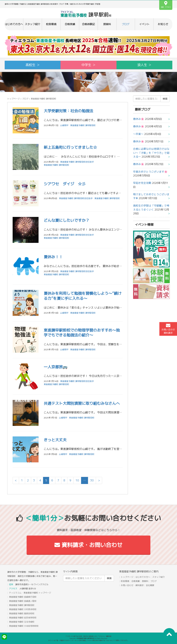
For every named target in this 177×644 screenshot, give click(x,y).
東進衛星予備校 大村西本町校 (23, 609)
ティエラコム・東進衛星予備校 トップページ (30, 593)
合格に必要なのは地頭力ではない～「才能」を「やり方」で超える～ (151, 153)
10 (77, 480)
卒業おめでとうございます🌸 (150, 172)
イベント (144, 24)
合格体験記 (88, 24)
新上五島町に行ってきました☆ (70, 147)
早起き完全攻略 (142, 183)
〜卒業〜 (138, 134)
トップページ (13, 99)
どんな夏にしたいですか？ (67, 220)
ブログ (126, 24)
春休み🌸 (139, 119)
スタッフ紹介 (32, 24)
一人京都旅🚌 (56, 367)
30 (92, 480)
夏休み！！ (53, 257)
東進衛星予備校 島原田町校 (22, 613)
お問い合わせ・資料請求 (132, 585)
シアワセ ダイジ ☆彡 (65, 184)
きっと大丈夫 (55, 440)
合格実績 (70, 24)
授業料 (107, 24)
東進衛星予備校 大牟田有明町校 (24, 626)
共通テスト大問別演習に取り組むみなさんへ (82, 403)
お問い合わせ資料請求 (168, 329)
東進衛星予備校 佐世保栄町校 (23, 618)
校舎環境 (51, 24)
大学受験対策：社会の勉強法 (68, 111)
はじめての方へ (14, 24)
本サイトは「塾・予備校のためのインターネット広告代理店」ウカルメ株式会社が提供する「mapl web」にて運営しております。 (88, 640)
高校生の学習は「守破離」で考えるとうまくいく (151, 207)
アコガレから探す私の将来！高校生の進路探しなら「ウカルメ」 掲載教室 (88, 636)
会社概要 (150, 585)
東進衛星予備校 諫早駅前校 (83, 125)
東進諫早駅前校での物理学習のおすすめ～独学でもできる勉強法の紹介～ (82, 333)
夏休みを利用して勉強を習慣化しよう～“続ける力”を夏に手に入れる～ (83, 296)
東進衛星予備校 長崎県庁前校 (23, 597)
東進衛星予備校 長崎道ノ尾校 (23, 601)
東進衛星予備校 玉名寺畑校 (22, 622)
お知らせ (163, 24)
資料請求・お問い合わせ (88, 545)
